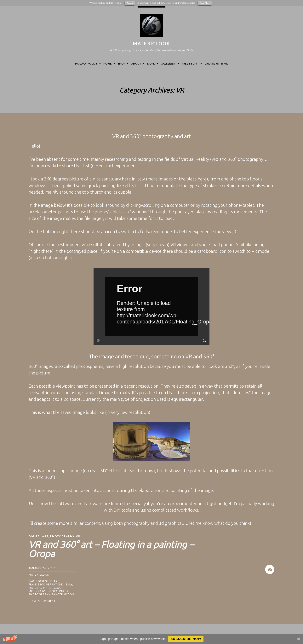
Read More (205, 3)
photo (64, 591)
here (202, 179)
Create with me (216, 64)
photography (39, 594)
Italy (68, 584)
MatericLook (151, 43)
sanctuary (60, 594)
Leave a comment (42, 601)
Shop (122, 64)
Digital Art (38, 536)
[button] (151, 639)
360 (31, 581)
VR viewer (180, 245)
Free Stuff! (190, 64)
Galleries (168, 64)
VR (78, 536)
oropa (53, 591)
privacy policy (86, 64)
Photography (62, 536)
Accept (130, 3)
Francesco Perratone (46, 584)
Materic (35, 588)
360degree (44, 581)
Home (108, 64)
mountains (37, 591)
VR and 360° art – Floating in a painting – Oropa (111, 549)
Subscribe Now (186, 639)
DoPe (151, 64)
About (136, 64)
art (57, 581)
